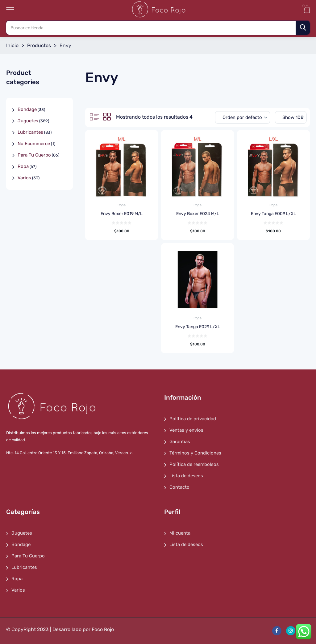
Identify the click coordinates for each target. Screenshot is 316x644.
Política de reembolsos (194, 464)
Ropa (122, 205)
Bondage (27, 109)
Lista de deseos (186, 476)
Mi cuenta (180, 533)
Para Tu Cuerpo (34, 155)
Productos (39, 45)
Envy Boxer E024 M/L (198, 214)
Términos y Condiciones (195, 453)
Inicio (12, 45)
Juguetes (28, 121)
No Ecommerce (34, 144)
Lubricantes (30, 132)
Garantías (180, 442)
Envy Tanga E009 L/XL (273, 214)
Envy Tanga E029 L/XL (198, 327)
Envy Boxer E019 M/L (122, 214)
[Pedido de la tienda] (243, 117)
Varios (24, 178)
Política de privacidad (193, 419)
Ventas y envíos (186, 430)
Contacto (179, 487)
